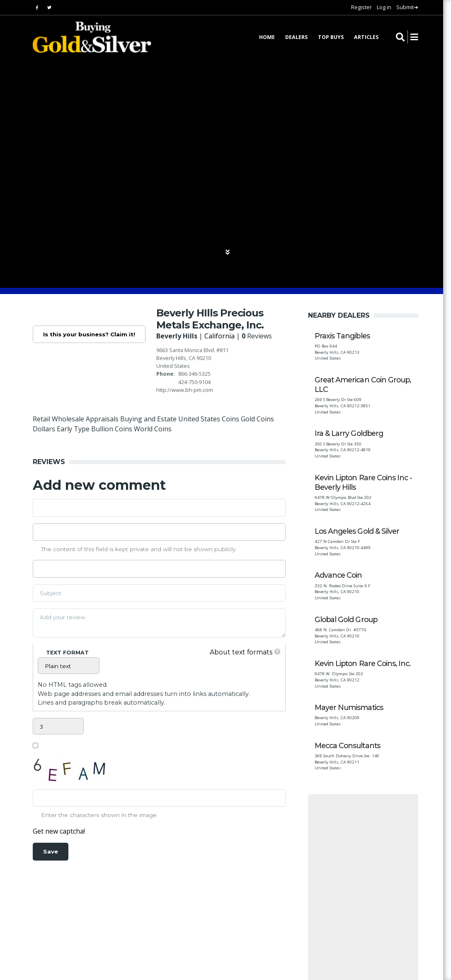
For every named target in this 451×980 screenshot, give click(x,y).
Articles (366, 38)
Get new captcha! (59, 831)
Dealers (296, 38)
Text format (67, 653)
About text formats (240, 652)
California (221, 336)
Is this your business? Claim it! (90, 334)
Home (267, 38)
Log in (384, 7)
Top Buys (331, 38)
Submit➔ (407, 7)
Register (361, 7)
